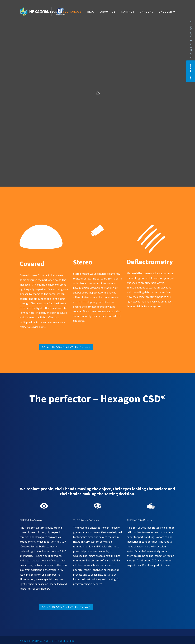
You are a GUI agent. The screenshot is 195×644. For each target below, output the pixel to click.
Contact (128, 12)
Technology (72, 12)
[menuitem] (167, 17)
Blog (91, 12)
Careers (147, 12)
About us (108, 12)
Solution (50, 12)
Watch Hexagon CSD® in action (66, 347)
